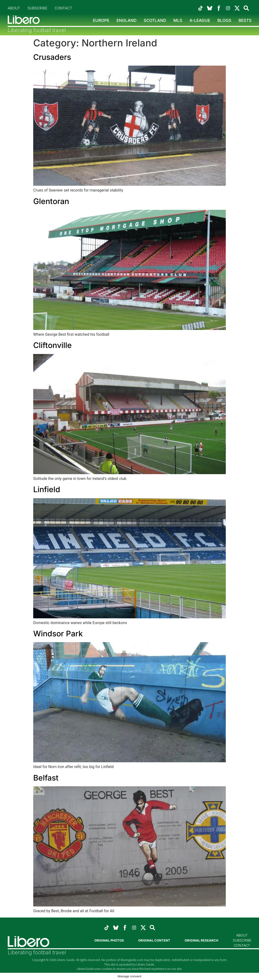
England (126, 20)
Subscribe (37, 8)
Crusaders (52, 57)
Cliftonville (52, 345)
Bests (245, 20)
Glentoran (51, 201)
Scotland (155, 20)
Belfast (46, 778)
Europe (101, 20)
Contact (63, 8)
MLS (178, 20)
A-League (200, 20)
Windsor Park (58, 634)
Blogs (224, 20)
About (14, 8)
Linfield (47, 489)
